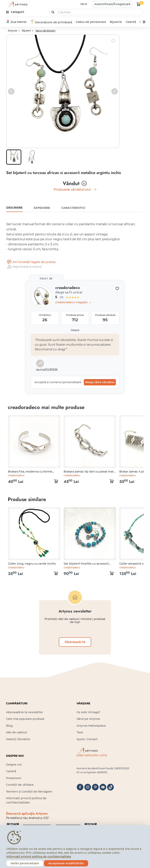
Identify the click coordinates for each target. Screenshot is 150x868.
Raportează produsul (24, 267)
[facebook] (80, 787)
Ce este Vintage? (88, 712)
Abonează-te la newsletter (25, 712)
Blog (9, 726)
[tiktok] (110, 787)
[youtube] (103, 787)
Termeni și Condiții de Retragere (29, 792)
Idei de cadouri (17, 733)
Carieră (11, 772)
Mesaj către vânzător (100, 382)
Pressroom (14, 778)
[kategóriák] (16, 12)
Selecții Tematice (18, 739)
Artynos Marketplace (91, 726)
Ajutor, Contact (87, 739)
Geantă (131, 22)
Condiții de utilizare (20, 785)
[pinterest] (95, 787)
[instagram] (88, 787)
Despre (75, 330)
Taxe (80, 733)
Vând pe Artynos (88, 719)
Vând (84, 4)
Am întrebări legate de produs (31, 262)
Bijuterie (116, 22)
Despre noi (14, 765)
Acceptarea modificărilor (66, 863)
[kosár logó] (138, 4)
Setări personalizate (25, 863)
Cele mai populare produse (25, 719)
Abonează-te (75, 642)
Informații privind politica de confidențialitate (39, 857)
